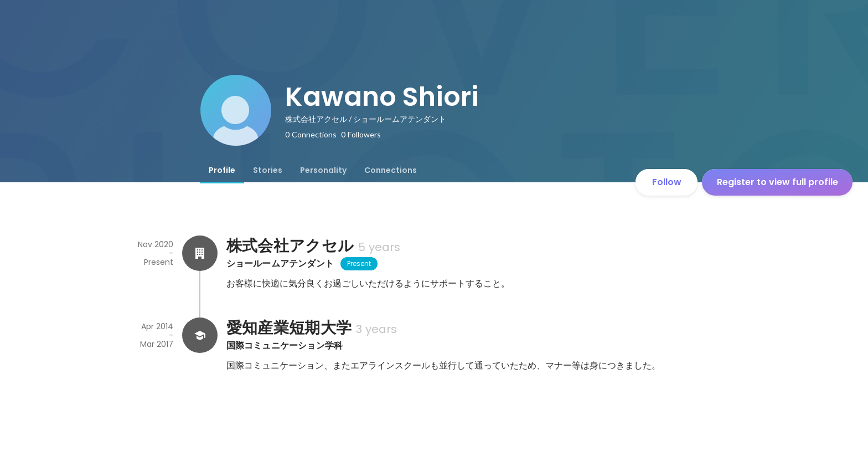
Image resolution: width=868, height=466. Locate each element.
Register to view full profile (777, 182)
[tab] (222, 170)
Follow (667, 182)
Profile (222, 170)
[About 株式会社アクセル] (200, 253)
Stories (268, 170)
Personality (323, 170)
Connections (391, 170)
